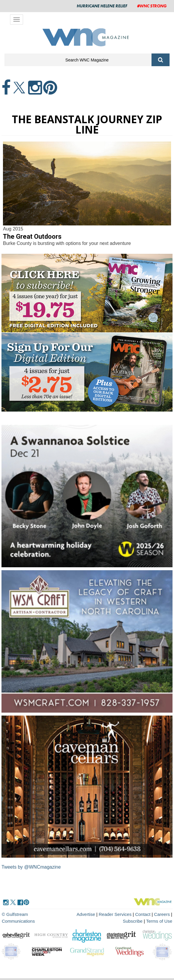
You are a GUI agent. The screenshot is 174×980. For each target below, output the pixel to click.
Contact (143, 914)
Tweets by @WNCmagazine (31, 867)
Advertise (86, 914)
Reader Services (115, 914)
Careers (162, 914)
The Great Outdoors (32, 237)
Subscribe (133, 921)
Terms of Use (159, 921)
